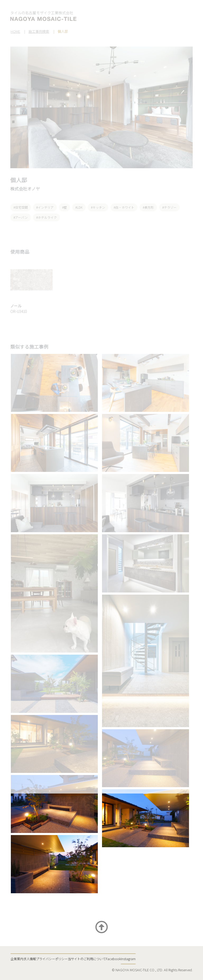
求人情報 (30, 959)
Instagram (128, 959)
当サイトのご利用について (87, 959)
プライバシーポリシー (52, 959)
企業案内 (17, 959)
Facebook (113, 959)
